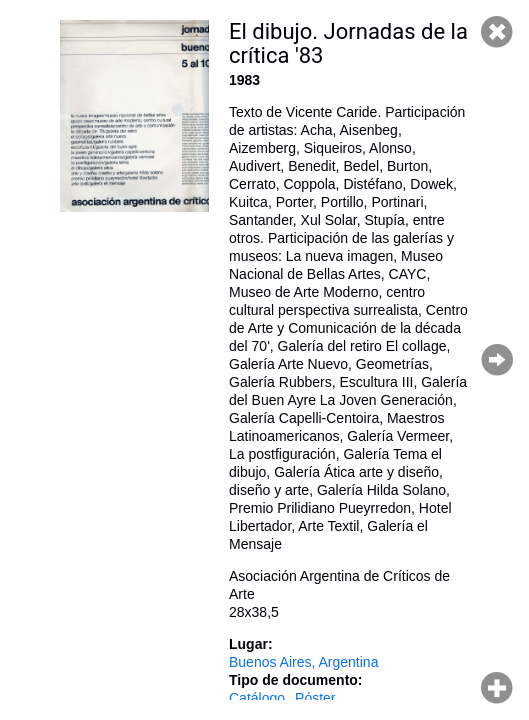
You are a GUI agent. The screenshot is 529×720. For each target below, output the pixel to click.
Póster (315, 698)
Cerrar (497, 32)
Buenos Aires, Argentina (303, 662)
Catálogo (257, 698)
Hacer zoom (497, 688)
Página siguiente (497, 360)
